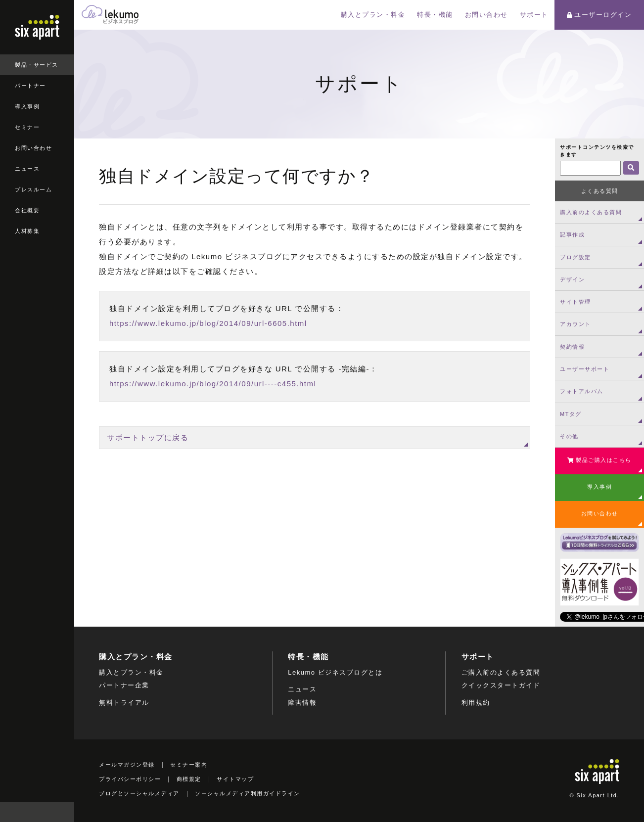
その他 (569, 436)
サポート (534, 15)
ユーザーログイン (599, 15)
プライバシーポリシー (130, 779)
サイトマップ (235, 779)
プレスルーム (33, 189)
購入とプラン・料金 (373, 15)
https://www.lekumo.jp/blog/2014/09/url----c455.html (213, 384)
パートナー (30, 86)
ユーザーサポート (585, 369)
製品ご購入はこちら (599, 460)
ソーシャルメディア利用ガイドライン (248, 793)
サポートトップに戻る (148, 437)
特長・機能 (435, 15)
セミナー (27, 127)
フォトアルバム (582, 391)
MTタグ (571, 414)
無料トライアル (124, 703)
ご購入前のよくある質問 (501, 672)
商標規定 (189, 779)
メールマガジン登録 (127, 765)
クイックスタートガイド (501, 685)
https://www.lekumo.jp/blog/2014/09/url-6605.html (208, 323)
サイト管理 (575, 302)
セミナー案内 (189, 765)
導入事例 (27, 106)
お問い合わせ (33, 148)
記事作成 (572, 234)
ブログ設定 (575, 257)
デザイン (572, 279)
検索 (64, 812)
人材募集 (27, 231)
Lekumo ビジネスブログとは (335, 672)
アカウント (575, 324)
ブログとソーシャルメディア (139, 793)
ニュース (27, 169)
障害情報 (302, 703)
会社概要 (27, 210)
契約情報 (572, 347)
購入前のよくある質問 (591, 212)
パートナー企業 (124, 685)
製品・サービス (37, 65)
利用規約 (476, 703)
